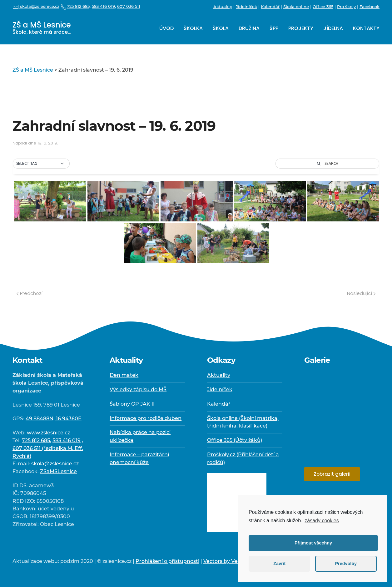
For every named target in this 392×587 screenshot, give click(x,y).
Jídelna (333, 28)
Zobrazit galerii (332, 474)
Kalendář (270, 7)
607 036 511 (129, 6)
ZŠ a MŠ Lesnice (42, 28)
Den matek (124, 375)
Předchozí (30, 293)
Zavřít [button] (279, 564)
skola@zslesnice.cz (36, 6)
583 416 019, (104, 6)
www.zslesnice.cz (48, 433)
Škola (221, 28)
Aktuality (223, 7)
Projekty (301, 28)
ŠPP (274, 28)
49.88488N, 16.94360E (54, 419)
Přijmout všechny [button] (313, 543)
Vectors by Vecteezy (229, 561)
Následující (361, 293)
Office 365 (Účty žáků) (235, 440)
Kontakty (366, 28)
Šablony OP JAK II (132, 404)
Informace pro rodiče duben (146, 418)
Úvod (166, 28)
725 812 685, (76, 6)
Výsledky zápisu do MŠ (138, 390)
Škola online (296, 7)
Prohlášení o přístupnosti (167, 561)
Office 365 (323, 7)
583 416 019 (67, 440)
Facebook (370, 7)
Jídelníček (246, 7)
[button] (41, 164)
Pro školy (346, 7)
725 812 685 (36, 440)
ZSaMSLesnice (58, 471)
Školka (193, 28)
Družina (249, 28)
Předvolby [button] (346, 564)
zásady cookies (322, 521)
